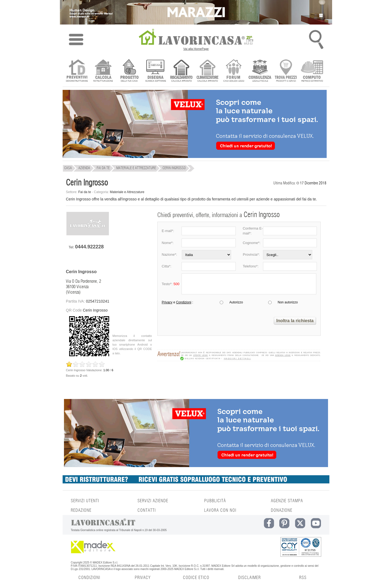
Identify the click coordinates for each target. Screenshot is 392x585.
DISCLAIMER (249, 578)
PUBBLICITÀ (215, 501)
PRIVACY (143, 578)
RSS (303, 578)
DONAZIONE (282, 510)
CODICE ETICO (196, 578)
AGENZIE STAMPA (287, 501)
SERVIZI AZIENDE (153, 501)
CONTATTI (147, 510)
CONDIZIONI (89, 578)
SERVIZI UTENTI (85, 501)
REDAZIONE (81, 510)
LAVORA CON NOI (220, 510)
